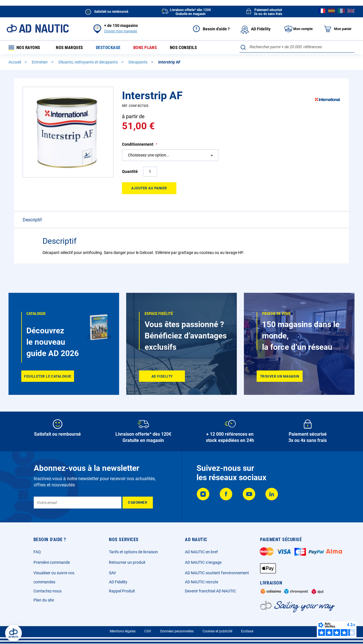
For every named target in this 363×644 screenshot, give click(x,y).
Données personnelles (177, 631)
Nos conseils (193, 48)
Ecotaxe (247, 631)
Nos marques (73, 48)
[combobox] (297, 47)
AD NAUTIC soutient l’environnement (217, 573)
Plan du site (44, 600)
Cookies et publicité (217, 631)
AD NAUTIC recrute (201, 582)
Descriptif (32, 221)
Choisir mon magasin (121, 31)
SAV (112, 573)
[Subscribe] (138, 503)
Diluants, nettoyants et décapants (88, 63)
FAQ (37, 552)
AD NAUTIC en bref (201, 552)
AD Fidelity (118, 582)
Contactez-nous (48, 591)
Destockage (113, 48)
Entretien (40, 63)
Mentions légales (123, 631)
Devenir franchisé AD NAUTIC (210, 591)
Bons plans (152, 48)
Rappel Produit (122, 591)
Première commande (52, 562)
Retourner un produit (127, 562)
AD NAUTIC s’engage (203, 562)
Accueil (15, 63)
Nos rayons (26, 48)
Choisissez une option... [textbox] (149, 156)
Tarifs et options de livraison (133, 552)
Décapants (138, 63)
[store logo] (38, 28)
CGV (148, 631)
